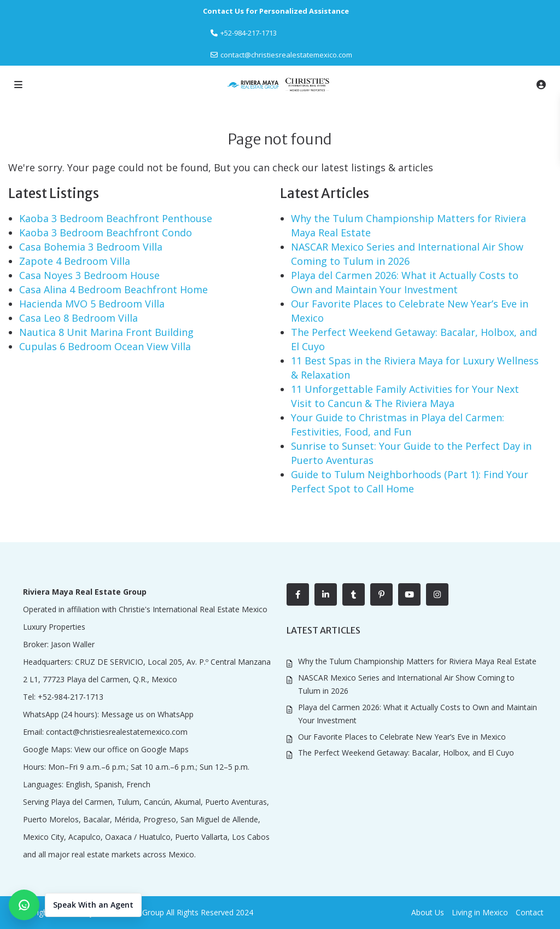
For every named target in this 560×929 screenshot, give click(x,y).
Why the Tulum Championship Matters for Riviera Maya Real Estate (417, 661)
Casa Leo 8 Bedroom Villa (78, 318)
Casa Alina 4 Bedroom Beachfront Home (113, 289)
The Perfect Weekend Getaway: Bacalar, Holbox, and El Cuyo (406, 753)
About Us (428, 912)
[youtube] (409, 594)
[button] (75, 905)
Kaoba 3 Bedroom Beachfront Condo (106, 233)
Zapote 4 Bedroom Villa (75, 261)
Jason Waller (73, 644)
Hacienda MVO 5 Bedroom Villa (92, 304)
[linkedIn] (326, 594)
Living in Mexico (480, 912)
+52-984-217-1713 (71, 697)
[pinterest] (381, 594)
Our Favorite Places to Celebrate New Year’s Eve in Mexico (402, 737)
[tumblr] (354, 594)
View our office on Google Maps (132, 749)
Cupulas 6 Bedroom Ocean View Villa (105, 346)
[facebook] (298, 594)
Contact (530, 912)
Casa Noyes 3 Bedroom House (89, 275)
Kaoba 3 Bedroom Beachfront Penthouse (116, 218)
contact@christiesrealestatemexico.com (286, 55)
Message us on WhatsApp (147, 714)
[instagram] (437, 594)
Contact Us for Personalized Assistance (276, 11)
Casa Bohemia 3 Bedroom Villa (91, 247)
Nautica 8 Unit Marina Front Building (106, 332)
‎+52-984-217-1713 (249, 33)
